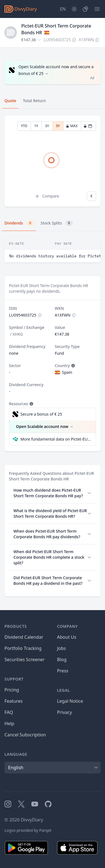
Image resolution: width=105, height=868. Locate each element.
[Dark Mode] (74, 9)
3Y (47, 126)
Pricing (12, 690)
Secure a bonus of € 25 (41, 414)
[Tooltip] (73, 366)
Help (9, 723)
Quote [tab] (10, 101)
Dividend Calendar (24, 637)
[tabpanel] (53, 161)
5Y (58, 126)
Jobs (62, 648)
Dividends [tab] (19, 223)
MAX (72, 126)
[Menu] (97, 9)
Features (14, 701)
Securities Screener (25, 659)
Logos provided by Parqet (28, 830)
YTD (24, 126)
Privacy (65, 712)
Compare (47, 196)
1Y (36, 126)
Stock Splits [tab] (57, 223)
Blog (62, 659)
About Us (67, 637)
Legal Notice (70, 701)
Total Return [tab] (34, 101)
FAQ (9, 712)
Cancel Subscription (25, 735)
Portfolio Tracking (23, 648)
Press (63, 671)
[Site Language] (63, 9)
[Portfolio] (85, 9)
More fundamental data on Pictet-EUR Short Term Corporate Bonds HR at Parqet (56, 439)
